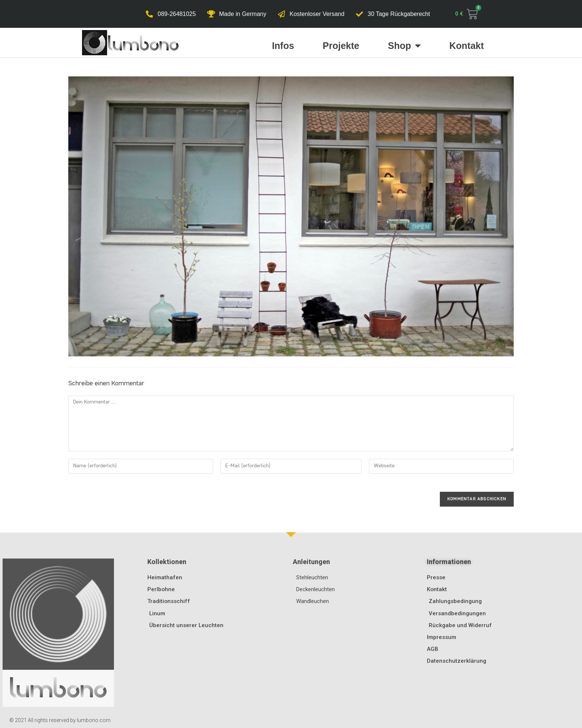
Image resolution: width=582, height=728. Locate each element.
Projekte (341, 46)
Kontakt (467, 46)
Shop (404, 45)
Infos (283, 46)
